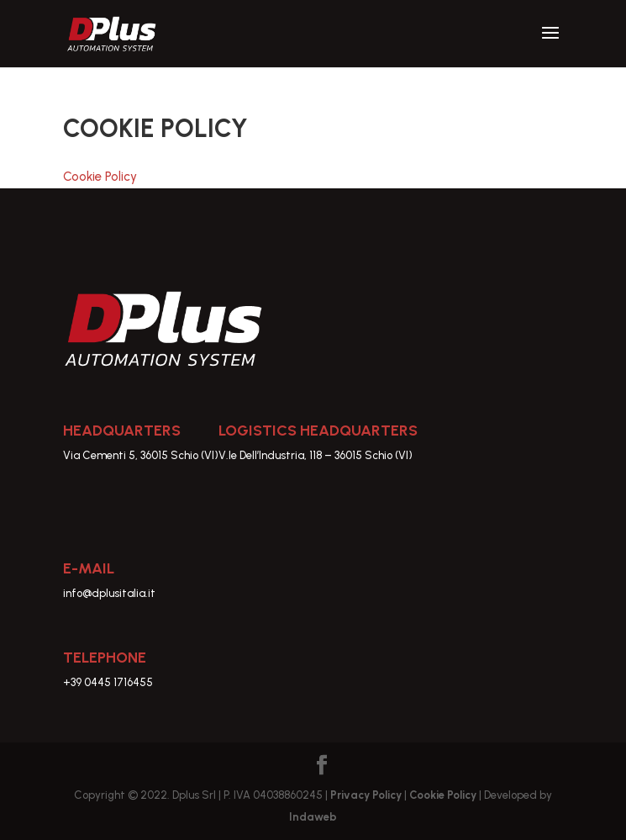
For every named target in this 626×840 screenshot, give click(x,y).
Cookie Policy (100, 177)
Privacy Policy (367, 795)
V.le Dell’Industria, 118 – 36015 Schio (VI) (316, 455)
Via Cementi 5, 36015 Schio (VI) (141, 455)
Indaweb (313, 817)
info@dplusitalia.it (109, 593)
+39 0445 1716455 (108, 682)
